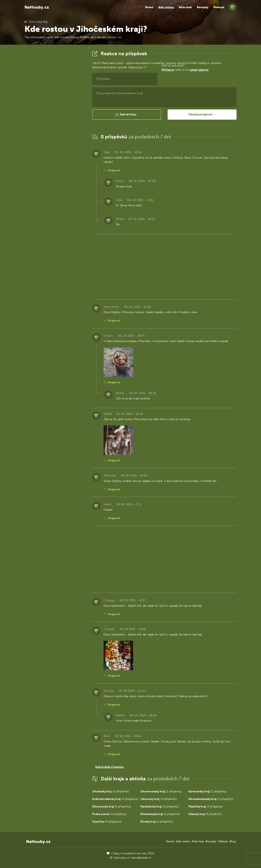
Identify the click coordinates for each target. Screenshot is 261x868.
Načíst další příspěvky (110, 767)
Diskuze (219, 7)
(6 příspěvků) (205, 814)
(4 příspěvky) (109, 814)
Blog (233, 841)
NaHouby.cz (37, 7)
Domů (149, 7)
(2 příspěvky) (161, 791)
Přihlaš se (168, 70)
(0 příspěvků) (111, 791)
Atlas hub (185, 7)
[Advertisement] (55, 111)
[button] (127, 115)
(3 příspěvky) (206, 807)
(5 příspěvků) (160, 814)
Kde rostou (166, 7)
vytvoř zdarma (199, 70)
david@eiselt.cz (141, 858)
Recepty (203, 7)
